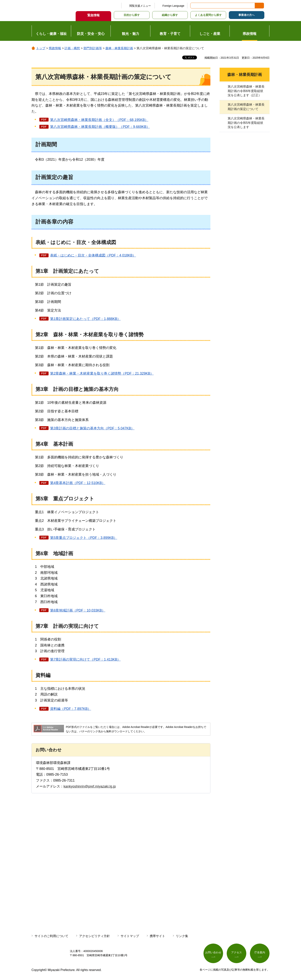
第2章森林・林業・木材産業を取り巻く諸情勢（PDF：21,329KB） (102, 373)
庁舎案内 (260, 952)
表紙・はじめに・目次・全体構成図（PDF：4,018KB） (93, 255)
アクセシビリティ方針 (94, 936)
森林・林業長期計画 (119, 48)
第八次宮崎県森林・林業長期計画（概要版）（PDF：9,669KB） (100, 127)
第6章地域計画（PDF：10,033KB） (78, 610)
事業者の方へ (246, 15)
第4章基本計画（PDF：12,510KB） (78, 483)
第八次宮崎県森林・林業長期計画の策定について (246, 107)
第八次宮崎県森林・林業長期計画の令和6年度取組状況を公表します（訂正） (246, 91)
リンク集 (182, 936)
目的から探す (132, 15)
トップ (41, 48)
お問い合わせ (213, 952)
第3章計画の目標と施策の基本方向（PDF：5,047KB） (92, 428)
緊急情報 (93, 15)
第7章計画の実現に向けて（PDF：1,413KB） (85, 659)
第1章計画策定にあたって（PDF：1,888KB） (85, 319)
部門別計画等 (93, 48)
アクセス (237, 952)
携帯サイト (157, 936)
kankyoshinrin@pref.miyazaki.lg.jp (90, 786)
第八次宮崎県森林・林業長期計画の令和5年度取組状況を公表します (246, 123)
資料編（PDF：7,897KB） (71, 709)
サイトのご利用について (51, 936)
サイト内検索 (193, 6)
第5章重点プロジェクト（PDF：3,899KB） (84, 538)
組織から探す (170, 15)
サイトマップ (130, 936)
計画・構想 (72, 48)
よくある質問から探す (208, 15)
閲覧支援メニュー (140, 6)
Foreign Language (173, 6)
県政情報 (55, 48)
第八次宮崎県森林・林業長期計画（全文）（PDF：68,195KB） (99, 120)
